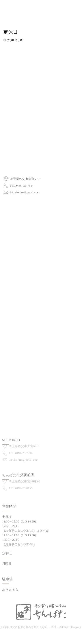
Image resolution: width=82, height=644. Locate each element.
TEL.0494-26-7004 (22, 185)
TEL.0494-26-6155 (21, 486)
